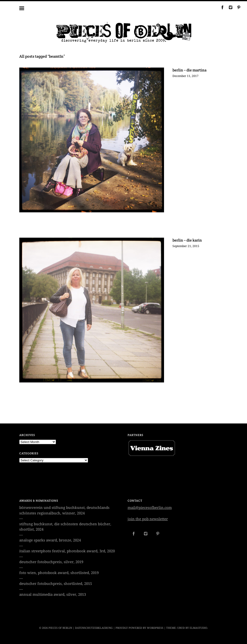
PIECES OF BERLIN (60, 628)
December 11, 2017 (185, 76)
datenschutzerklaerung (94, 628)
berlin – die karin (187, 240)
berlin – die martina (189, 70)
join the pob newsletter (148, 519)
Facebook (220, 7)
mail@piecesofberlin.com (150, 508)
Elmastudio (198, 628)
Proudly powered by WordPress (139, 628)
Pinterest (237, 7)
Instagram (229, 7)
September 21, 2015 (186, 246)
